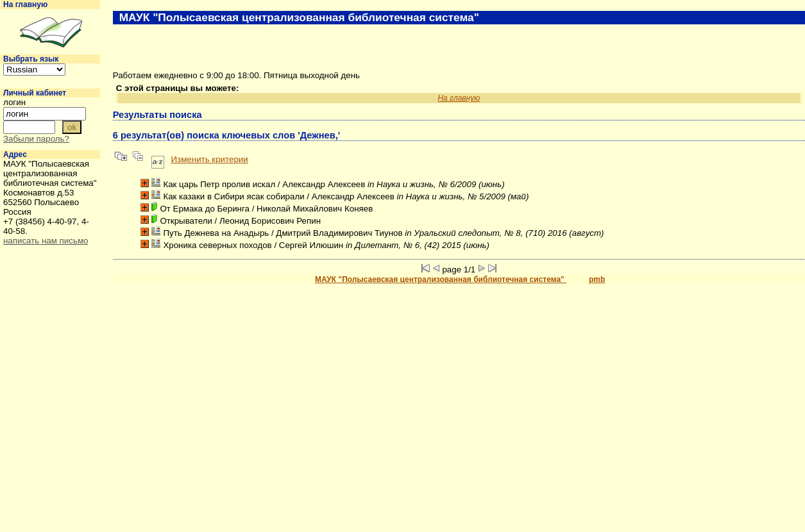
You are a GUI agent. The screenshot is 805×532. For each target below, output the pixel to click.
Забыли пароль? (36, 139)
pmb (597, 279)
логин (14, 102)
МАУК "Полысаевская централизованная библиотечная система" (441, 279)
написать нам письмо (46, 241)
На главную (25, 4)
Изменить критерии (210, 159)
